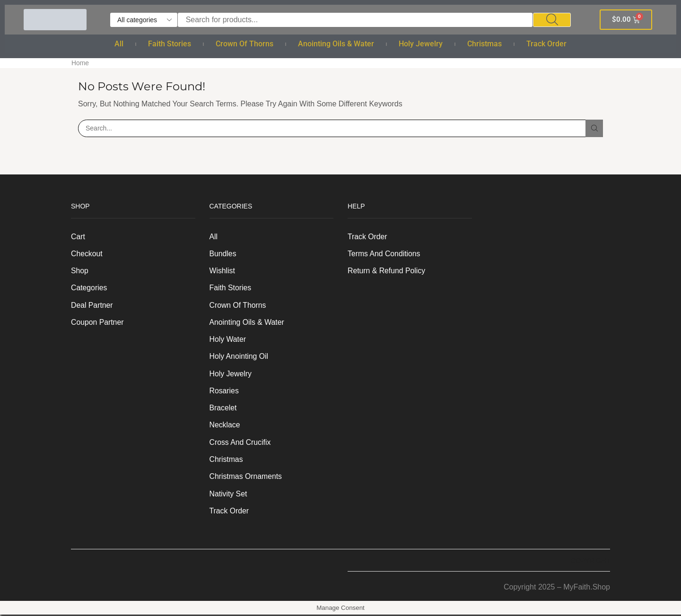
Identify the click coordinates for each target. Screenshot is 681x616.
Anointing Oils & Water (336, 44)
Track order (546, 44)
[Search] (552, 20)
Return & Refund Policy (387, 271)
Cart (78, 236)
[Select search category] (144, 20)
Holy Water (228, 340)
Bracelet (223, 409)
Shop (80, 271)
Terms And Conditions (384, 253)
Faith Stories (170, 44)
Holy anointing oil (239, 357)
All (119, 44)
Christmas (485, 44)
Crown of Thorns (244, 44)
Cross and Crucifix (240, 443)
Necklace (225, 426)
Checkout (87, 253)
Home (80, 63)
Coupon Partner (98, 322)
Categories (89, 288)
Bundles (223, 253)
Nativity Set (229, 495)
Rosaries (224, 391)
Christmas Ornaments (246, 478)
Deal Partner (92, 305)
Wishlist (223, 271)
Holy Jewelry (421, 44)
